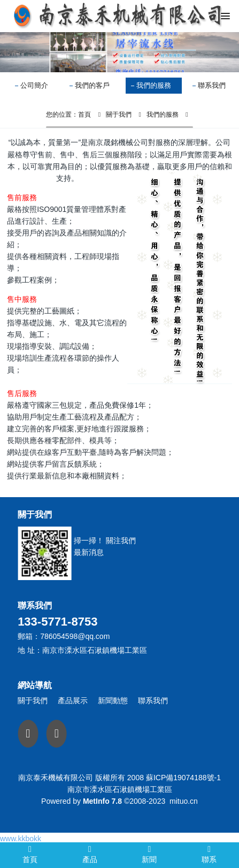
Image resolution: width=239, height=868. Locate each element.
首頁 (84, 115)
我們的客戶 (92, 85)
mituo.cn (184, 801)
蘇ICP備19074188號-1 (183, 778)
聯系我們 (212, 85)
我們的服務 (154, 85)
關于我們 (119, 115)
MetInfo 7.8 (102, 801)
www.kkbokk (21, 839)
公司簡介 (34, 85)
